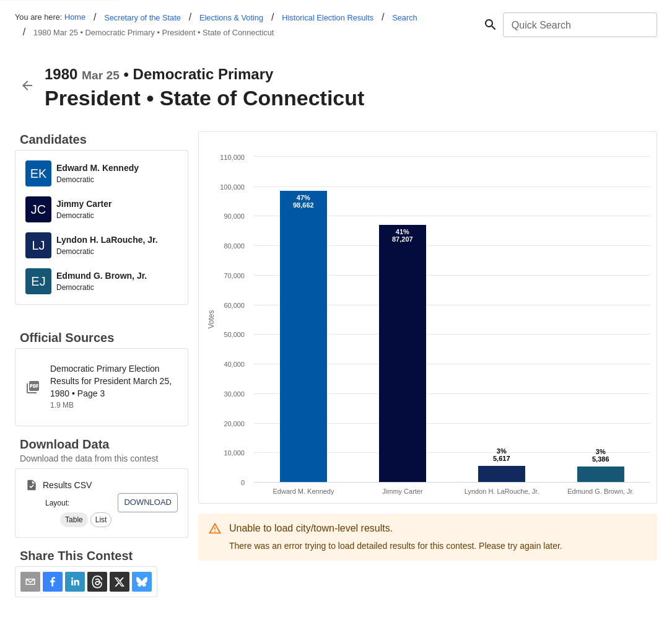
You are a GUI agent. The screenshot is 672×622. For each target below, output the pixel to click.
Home (75, 17)
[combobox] (579, 25)
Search (405, 18)
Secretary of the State (142, 18)
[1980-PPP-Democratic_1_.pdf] (102, 387)
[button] (74, 520)
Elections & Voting (231, 18)
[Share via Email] (30, 582)
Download (148, 502)
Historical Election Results (328, 18)
